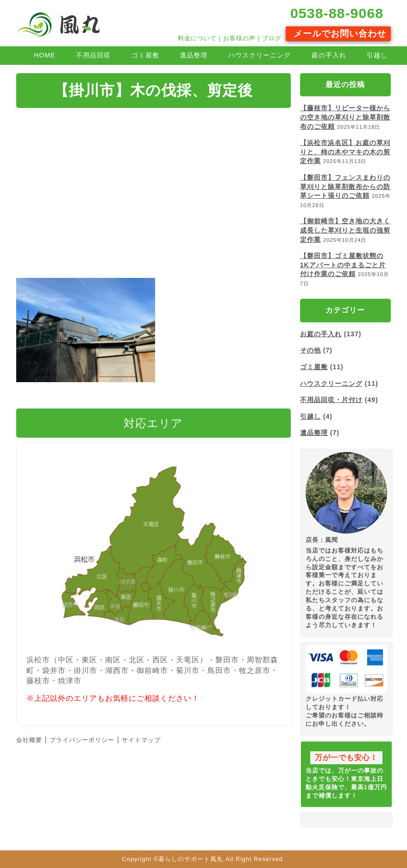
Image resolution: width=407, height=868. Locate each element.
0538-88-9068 (335, 13)
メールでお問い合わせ (338, 34)
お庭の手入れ (321, 334)
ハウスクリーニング (260, 55)
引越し (377, 55)
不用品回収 (93, 55)
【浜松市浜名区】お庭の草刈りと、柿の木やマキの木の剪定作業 (345, 152)
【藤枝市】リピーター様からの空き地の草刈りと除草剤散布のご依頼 (345, 117)
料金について (197, 38)
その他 (310, 350)
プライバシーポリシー (82, 740)
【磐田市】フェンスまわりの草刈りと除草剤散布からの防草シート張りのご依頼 (345, 186)
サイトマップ (141, 740)
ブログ (272, 38)
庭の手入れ (329, 55)
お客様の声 (239, 38)
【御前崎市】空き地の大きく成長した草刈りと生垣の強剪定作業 (345, 230)
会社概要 (29, 740)
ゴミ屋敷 (145, 55)
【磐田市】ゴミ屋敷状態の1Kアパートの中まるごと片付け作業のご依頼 (343, 265)
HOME (44, 55)
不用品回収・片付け (331, 400)
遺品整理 (194, 55)
